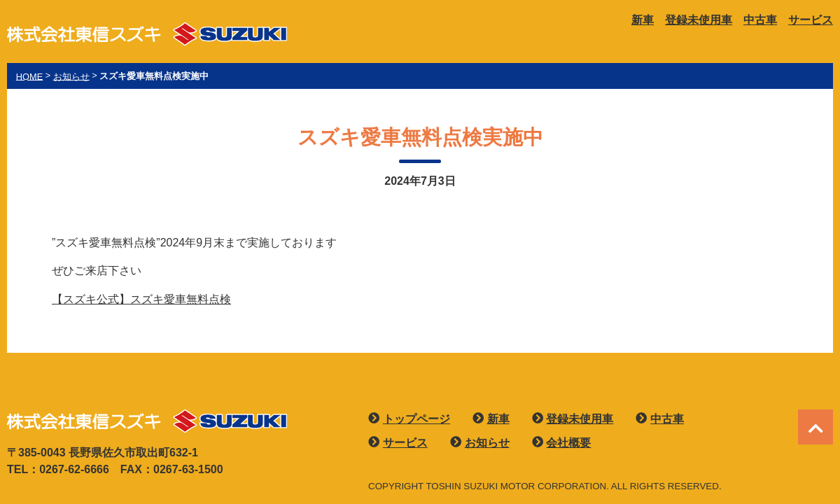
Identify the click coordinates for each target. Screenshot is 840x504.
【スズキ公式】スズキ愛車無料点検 (141, 299)
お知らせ (487, 443)
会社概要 (568, 443)
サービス (811, 20)
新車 (643, 20)
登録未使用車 (699, 20)
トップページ (416, 419)
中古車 (760, 20)
